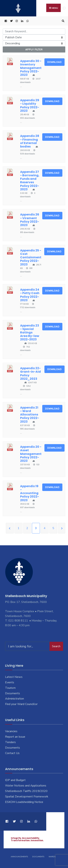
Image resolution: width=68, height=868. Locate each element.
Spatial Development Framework (27, 797)
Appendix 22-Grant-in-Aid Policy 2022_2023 (30, 373)
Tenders (10, 742)
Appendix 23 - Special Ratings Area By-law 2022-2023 (30, 333)
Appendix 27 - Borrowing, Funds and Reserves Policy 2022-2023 (30, 181)
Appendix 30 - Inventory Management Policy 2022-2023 (31, 68)
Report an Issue (15, 737)
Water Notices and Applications (26, 786)
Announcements (19, 857)
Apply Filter (34, 49)
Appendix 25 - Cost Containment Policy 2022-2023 (31, 257)
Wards (52, 857)
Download (54, 62)
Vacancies (11, 731)
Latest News (14, 677)
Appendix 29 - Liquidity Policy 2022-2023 (30, 105)
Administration (15, 699)
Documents (13, 693)
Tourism (10, 688)
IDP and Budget (15, 780)
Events (10, 682)
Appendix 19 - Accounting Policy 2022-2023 (30, 493)
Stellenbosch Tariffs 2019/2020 (26, 791)
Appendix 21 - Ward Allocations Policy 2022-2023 (30, 415)
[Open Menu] (64, 8)
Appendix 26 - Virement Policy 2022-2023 (30, 220)
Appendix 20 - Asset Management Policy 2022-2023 (31, 454)
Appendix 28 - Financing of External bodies (30, 141)
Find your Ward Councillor (21, 704)
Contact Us (12, 753)
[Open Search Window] (63, 21)
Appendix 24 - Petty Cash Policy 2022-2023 (30, 295)
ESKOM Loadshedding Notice (24, 802)
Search (56, 646)
